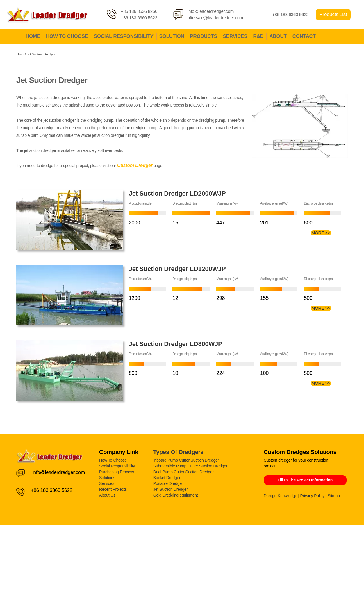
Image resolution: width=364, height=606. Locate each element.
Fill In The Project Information (305, 480)
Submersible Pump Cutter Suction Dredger (190, 466)
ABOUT (278, 36)
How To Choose (113, 460)
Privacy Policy (312, 496)
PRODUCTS (203, 36)
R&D (258, 36)
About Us (107, 495)
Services (107, 483)
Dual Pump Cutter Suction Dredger (183, 472)
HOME (33, 36)
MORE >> (321, 233)
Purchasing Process (117, 472)
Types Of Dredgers (178, 452)
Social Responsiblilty (117, 466)
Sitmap (334, 496)
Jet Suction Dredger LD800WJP (176, 344)
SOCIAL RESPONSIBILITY (124, 36)
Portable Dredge (167, 483)
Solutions (107, 478)
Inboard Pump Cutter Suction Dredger (186, 460)
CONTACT (304, 36)
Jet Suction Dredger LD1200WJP (177, 269)
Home (21, 54)
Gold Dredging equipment (176, 495)
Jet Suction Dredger (41, 54)
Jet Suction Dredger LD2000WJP (177, 193)
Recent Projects (113, 489)
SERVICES (235, 36)
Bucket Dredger (167, 478)
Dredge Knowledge (280, 496)
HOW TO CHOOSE (67, 36)
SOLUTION (172, 36)
